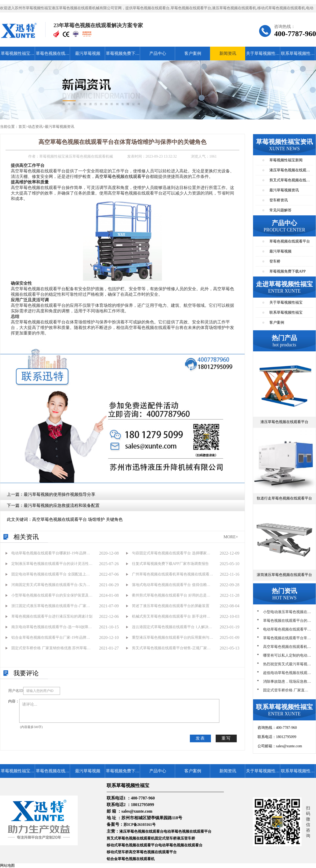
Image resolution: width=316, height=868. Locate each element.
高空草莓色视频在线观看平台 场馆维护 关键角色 (77, 519)
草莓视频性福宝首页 (18, 56)
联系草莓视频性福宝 (298, 56)
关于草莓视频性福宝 (263, 56)
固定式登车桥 (166, 838)
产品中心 (158, 53)
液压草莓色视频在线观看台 (141, 831)
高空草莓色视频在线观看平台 (122, 176)
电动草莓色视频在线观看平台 (187, 831)
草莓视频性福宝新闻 (286, 160)
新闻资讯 (228, 53)
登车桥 (275, 261)
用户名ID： (16, 691)
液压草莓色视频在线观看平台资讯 (290, 172)
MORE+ (231, 537)
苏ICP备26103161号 (140, 825)
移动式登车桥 (118, 852)
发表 (200, 738)
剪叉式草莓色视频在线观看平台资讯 (290, 182)
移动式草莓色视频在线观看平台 (132, 845)
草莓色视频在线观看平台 (53, 56)
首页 (22, 127)
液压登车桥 (186, 838)
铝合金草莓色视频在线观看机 (131, 859)
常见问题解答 (280, 210)
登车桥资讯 (279, 200)
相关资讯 (26, 537)
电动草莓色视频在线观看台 (180, 845)
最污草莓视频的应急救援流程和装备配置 (62, 505)
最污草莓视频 (88, 53)
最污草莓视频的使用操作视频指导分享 (60, 494)
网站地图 (7, 865)
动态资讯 (35, 127)
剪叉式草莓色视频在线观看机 (131, 838)
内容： (14, 701)
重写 (226, 738)
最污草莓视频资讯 (60, 127)
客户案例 (193, 53)
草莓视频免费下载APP (123, 56)
